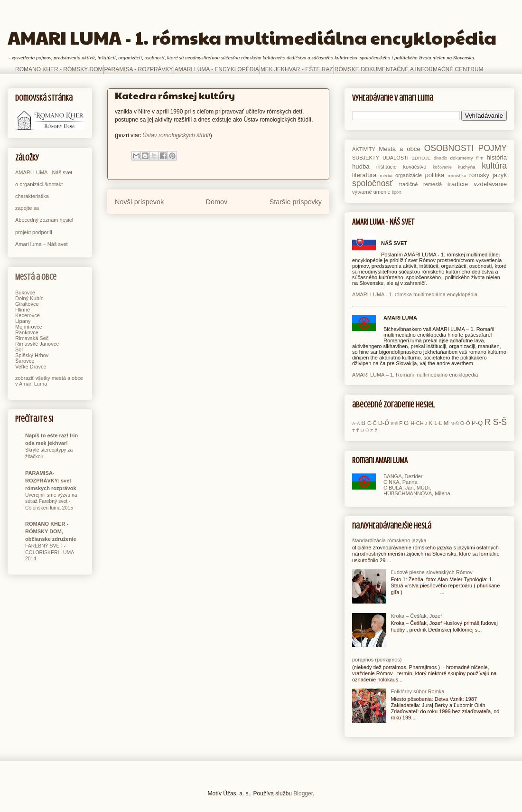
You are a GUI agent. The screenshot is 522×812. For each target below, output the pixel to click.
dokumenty (461, 158)
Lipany (23, 321)
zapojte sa (27, 208)
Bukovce (25, 293)
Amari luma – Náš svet (42, 244)
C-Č (372, 423)
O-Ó (465, 423)
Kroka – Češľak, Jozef (416, 616)
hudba (361, 166)
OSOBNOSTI (449, 148)
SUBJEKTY (366, 158)
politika (434, 175)
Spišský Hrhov (32, 355)
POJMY (492, 148)
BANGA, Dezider (403, 476)
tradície (458, 184)
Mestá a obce (36, 277)
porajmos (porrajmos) (377, 660)
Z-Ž (374, 430)
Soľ (19, 349)
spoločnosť (373, 183)
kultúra (494, 166)
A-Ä (356, 423)
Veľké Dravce (31, 367)
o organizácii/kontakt (39, 184)
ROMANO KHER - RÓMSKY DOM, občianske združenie (51, 531)
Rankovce (27, 332)
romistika (457, 175)
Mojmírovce (29, 327)
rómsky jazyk (488, 175)
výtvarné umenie (371, 192)
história (497, 157)
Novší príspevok (139, 202)
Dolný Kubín (29, 298)
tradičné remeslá (420, 184)
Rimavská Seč (32, 338)
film (480, 158)
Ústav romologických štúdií (176, 135)
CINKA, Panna (401, 482)
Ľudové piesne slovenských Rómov (431, 572)
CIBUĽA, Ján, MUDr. (407, 488)
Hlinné (23, 310)
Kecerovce (28, 315)
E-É (395, 424)
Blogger (303, 793)
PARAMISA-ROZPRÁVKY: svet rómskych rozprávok (51, 481)
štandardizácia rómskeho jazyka (389, 540)
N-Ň (455, 423)
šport (397, 192)
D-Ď (384, 423)
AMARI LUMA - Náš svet (44, 172)
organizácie (409, 175)
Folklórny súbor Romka (417, 691)
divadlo (440, 158)
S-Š (500, 422)
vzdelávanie (490, 184)
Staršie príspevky (296, 202)
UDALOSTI (396, 158)
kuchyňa (467, 167)
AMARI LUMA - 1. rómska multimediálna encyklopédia (252, 37)
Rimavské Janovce (37, 344)
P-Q (477, 423)
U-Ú (365, 430)
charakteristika (32, 196)
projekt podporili (34, 232)
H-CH (417, 423)
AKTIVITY (364, 149)
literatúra (364, 175)
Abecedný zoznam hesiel (44, 220)
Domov (217, 202)
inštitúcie (387, 167)
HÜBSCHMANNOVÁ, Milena (417, 493)
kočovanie (442, 167)
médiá (386, 175)
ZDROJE (421, 158)
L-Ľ (438, 423)
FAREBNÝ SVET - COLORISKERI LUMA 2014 (50, 552)
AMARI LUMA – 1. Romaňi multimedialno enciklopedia (415, 375)
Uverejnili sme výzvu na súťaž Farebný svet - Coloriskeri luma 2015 (51, 501)
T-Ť (356, 430)
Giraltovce (27, 304)
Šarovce (25, 361)
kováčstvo (415, 167)
